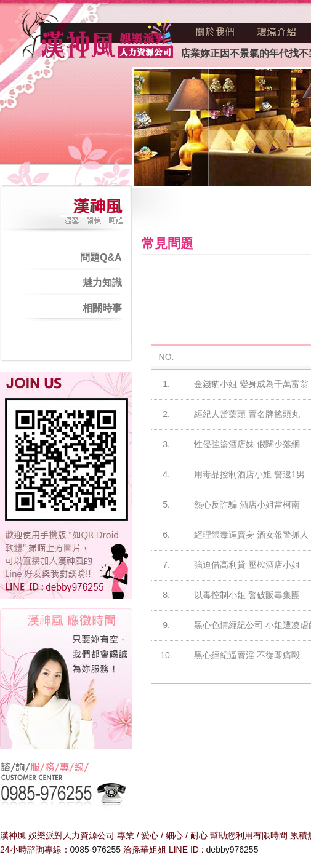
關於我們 (216, 32)
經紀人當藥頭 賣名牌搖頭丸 (247, 414)
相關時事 (102, 308)
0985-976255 (96, 850)
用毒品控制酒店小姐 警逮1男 (249, 474)
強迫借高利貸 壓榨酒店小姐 (247, 565)
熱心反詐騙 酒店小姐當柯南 (247, 504)
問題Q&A (101, 257)
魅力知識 (102, 283)
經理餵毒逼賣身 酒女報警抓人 (251, 535)
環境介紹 (277, 32)
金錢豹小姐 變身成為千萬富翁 (251, 384)
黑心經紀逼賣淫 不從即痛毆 (247, 655)
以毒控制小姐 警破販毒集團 (247, 595)
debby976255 (232, 850)
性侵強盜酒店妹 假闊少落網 (247, 444)
